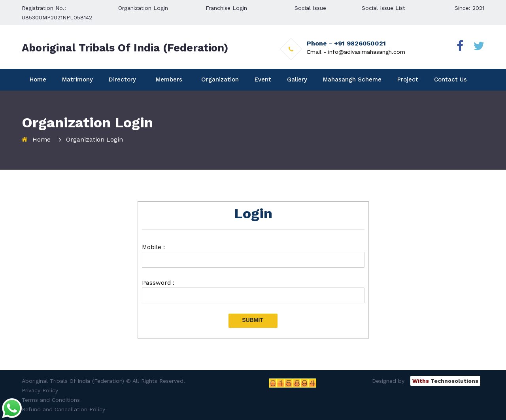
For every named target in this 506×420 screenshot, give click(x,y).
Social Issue (310, 8)
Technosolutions (445, 381)
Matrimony (77, 79)
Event (263, 79)
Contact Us (450, 79)
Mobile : (153, 247)
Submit (253, 320)
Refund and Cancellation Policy (63, 409)
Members (169, 79)
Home (38, 79)
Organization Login (143, 8)
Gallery (297, 79)
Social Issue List (383, 8)
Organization (220, 79)
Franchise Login (226, 8)
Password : (158, 283)
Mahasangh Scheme (352, 79)
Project (408, 79)
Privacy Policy (40, 390)
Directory (122, 79)
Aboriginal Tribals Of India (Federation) (125, 48)
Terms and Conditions (51, 400)
